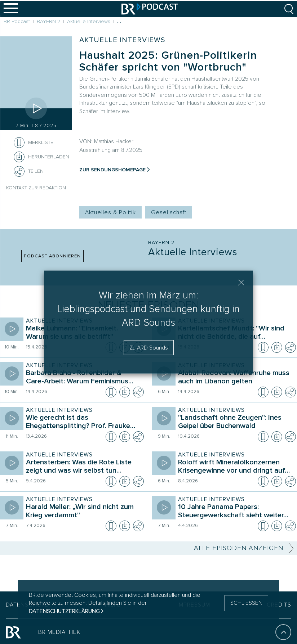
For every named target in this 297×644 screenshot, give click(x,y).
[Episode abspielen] (36, 108)
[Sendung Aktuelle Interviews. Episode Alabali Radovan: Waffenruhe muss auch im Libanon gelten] (235, 378)
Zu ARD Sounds (149, 348)
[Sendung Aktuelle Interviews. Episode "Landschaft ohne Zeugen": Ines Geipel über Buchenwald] (235, 423)
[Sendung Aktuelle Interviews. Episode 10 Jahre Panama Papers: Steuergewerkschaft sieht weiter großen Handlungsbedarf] (235, 512)
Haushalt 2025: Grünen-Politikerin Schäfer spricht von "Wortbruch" (168, 61)
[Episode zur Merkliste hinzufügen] (19, 143)
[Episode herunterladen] (277, 347)
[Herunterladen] (41, 157)
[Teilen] (19, 171)
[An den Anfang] (283, 630)
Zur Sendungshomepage (112, 170)
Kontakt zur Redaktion (36, 188)
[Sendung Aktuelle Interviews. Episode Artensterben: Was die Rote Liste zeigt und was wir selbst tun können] (83, 467)
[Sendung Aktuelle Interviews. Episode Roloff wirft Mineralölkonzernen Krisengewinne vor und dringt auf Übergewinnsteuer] (235, 467)
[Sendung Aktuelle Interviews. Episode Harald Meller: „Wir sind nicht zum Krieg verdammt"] (83, 512)
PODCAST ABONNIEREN (52, 256)
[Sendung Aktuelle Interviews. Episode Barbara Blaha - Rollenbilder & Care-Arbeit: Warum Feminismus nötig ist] (83, 378)
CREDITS (279, 603)
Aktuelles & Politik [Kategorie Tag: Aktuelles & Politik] (110, 212)
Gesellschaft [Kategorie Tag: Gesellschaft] (169, 212)
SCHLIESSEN (246, 603)
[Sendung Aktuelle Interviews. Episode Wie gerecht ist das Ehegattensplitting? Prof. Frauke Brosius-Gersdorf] (83, 423)
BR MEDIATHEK (59, 630)
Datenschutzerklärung (64, 611)
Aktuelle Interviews (122, 40)
